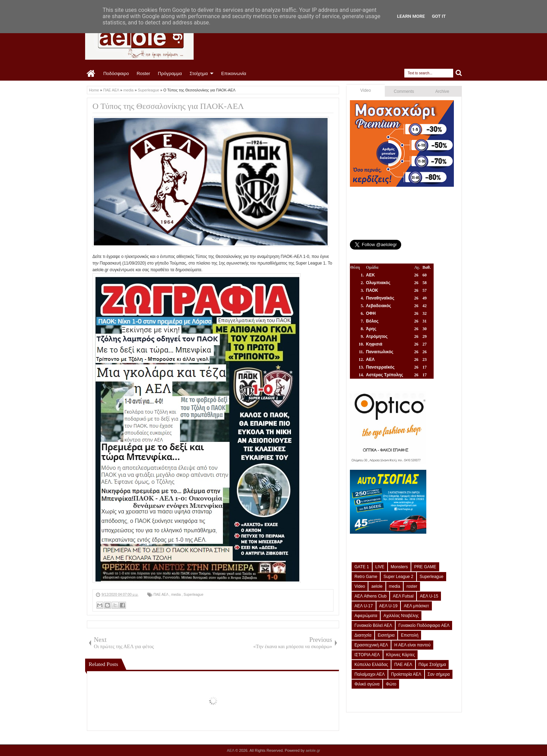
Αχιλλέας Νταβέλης (401, 616)
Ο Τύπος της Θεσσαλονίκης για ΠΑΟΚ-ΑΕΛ (168, 106)
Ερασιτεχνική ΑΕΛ (371, 645)
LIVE (380, 567)
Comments (404, 91)
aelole (377, 586)
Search (459, 73)
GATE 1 (362, 567)
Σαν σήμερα (439, 674)
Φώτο (391, 684)
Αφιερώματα (366, 616)
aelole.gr (313, 750)
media (177, 595)
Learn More (411, 16)
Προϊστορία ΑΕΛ (406, 674)
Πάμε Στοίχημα (432, 665)
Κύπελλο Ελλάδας (371, 665)
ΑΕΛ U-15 (429, 596)
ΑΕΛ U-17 (364, 606)
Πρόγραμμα (170, 73)
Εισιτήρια (386, 635)
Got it (439, 16)
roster (412, 586)
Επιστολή (410, 635)
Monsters (399, 567)
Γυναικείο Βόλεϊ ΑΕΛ (373, 625)
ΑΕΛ (231, 750)
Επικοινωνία (234, 73)
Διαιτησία (363, 635)
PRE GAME (425, 567)
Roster (144, 73)
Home (91, 74)
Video (366, 90)
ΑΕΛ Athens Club (370, 596)
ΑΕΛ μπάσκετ (416, 606)
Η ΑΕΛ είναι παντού (412, 645)
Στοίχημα (198, 73)
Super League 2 (398, 577)
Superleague (193, 595)
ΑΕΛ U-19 (388, 606)
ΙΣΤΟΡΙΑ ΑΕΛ (367, 655)
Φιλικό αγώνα (367, 684)
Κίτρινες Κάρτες (401, 655)
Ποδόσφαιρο (116, 73)
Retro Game (366, 577)
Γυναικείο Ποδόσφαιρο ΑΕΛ (424, 625)
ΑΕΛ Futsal (403, 596)
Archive (442, 91)
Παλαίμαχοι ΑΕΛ (370, 674)
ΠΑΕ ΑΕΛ (161, 595)
